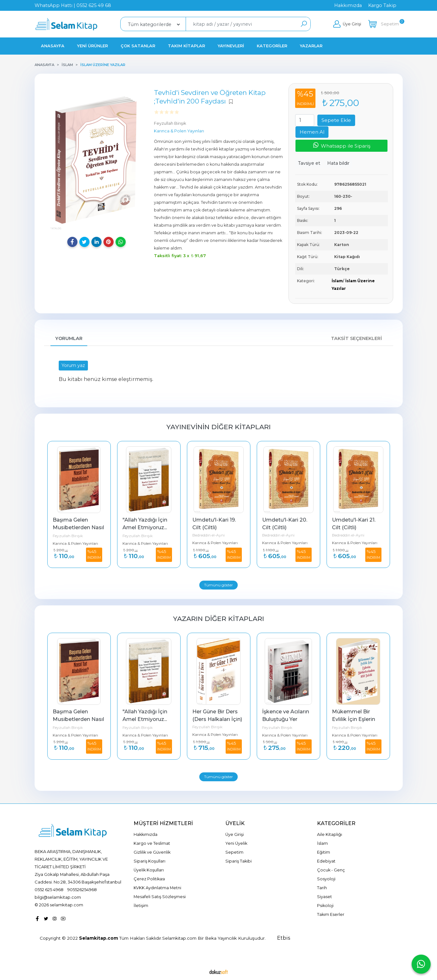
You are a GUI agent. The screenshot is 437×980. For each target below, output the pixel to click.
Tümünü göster (218, 585)
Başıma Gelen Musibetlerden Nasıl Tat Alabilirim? (79, 527)
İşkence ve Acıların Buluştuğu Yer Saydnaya (286, 719)
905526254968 (82, 890)
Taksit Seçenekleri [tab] (357, 338)
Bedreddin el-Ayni (209, 535)
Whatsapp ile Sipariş (341, 145)
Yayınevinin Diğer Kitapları (218, 427)
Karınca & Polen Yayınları (75, 543)
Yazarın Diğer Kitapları (218, 619)
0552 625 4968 (49, 890)
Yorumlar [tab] (69, 338)
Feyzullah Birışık (68, 536)
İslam (337, 281)
